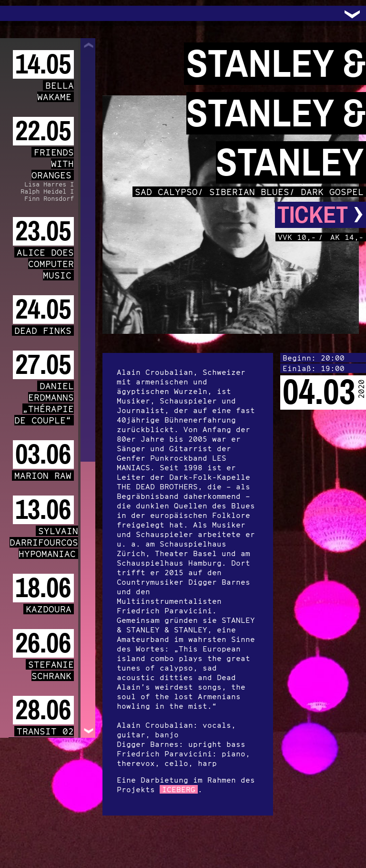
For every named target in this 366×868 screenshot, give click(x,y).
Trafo (19, 13)
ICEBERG (179, 789)
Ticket (320, 215)
